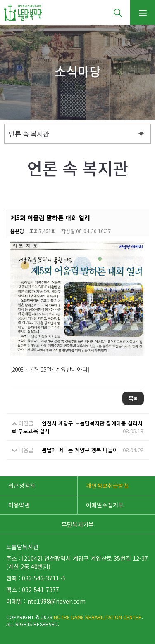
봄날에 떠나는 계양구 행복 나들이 (80, 450)
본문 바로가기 (0, 0)
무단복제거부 (78, 524)
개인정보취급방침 (107, 486)
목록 (133, 398)
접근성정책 (22, 486)
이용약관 (19, 505)
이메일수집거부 (105, 505)
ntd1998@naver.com (56, 601)
